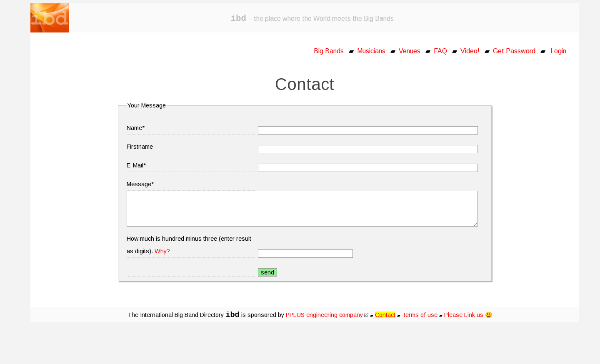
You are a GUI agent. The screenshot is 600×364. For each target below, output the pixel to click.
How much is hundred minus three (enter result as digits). (189, 245)
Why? (162, 251)
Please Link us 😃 (468, 315)
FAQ (440, 51)
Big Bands (329, 51)
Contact (385, 315)
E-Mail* (136, 165)
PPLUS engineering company (327, 315)
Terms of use (420, 315)
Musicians (371, 51)
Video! (470, 51)
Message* (140, 184)
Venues (410, 51)
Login (558, 51)
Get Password (514, 51)
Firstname (140, 147)
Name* (136, 128)
